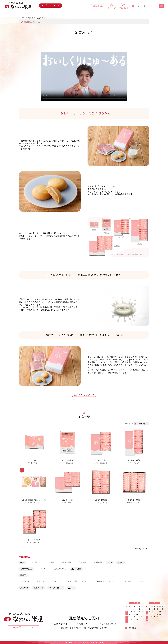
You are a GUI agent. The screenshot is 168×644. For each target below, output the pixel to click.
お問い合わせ (138, 14)
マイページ (112, 8)
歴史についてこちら (84, 395)
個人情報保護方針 (91, 628)
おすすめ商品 (73, 14)
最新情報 (52, 14)
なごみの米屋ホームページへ (24, 627)
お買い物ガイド (117, 14)
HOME (30, 14)
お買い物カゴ (124, 8)
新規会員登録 (98, 6)
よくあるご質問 (108, 624)
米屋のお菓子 (95, 14)
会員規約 (103, 628)
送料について (84, 624)
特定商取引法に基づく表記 (71, 628)
